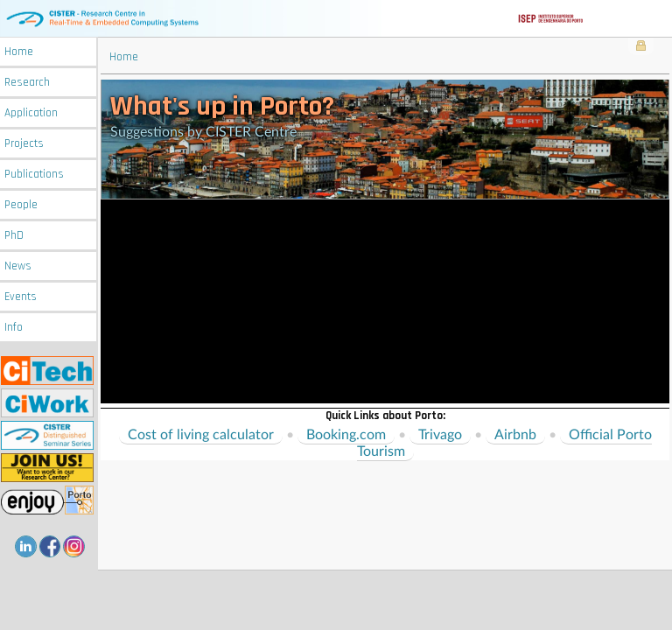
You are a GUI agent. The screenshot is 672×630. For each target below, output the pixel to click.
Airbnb (515, 435)
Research (27, 83)
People (21, 205)
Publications (34, 175)
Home (19, 52)
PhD (14, 236)
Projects (24, 144)
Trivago (440, 435)
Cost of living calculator (201, 435)
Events (21, 297)
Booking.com (346, 435)
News (18, 266)
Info (14, 328)
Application (31, 113)
